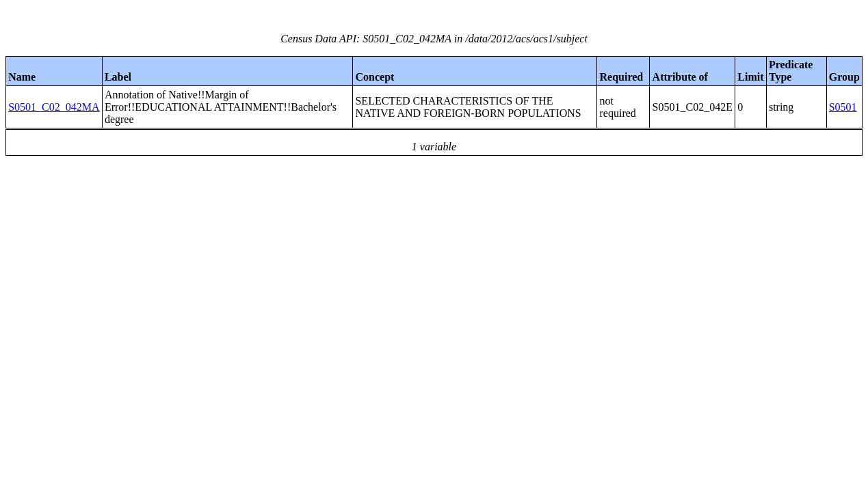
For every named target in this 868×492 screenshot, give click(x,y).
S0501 (843, 107)
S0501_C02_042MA (54, 107)
